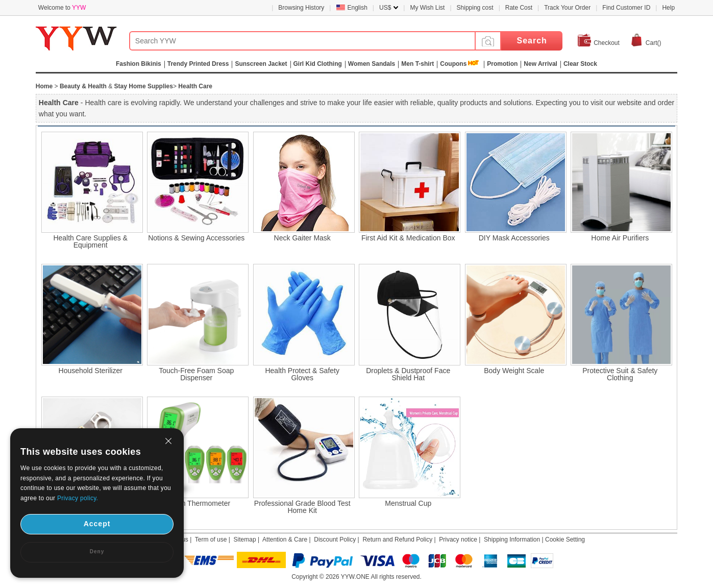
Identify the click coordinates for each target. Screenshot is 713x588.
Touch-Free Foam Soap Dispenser (196, 374)
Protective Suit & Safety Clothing (620, 374)
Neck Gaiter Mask (302, 238)
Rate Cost (519, 8)
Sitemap (245, 540)
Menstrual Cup (408, 503)
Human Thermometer (196, 503)
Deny (97, 552)
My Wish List (427, 8)
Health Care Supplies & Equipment (90, 241)
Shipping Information (512, 540)
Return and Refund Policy (397, 540)
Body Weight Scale (514, 371)
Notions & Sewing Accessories (196, 238)
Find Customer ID (626, 8)
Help (668, 8)
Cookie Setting (565, 540)
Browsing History (301, 8)
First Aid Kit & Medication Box (408, 238)
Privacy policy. (78, 498)
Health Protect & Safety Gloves (302, 374)
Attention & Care (285, 540)
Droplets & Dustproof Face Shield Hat (408, 374)
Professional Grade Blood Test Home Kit (302, 507)
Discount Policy (335, 540)
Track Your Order (567, 8)
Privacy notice (458, 540)
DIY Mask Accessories (514, 238)
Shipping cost (475, 8)
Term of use (211, 540)
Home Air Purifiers (620, 238)
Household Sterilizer (91, 371)
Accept (97, 524)
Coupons (453, 64)
